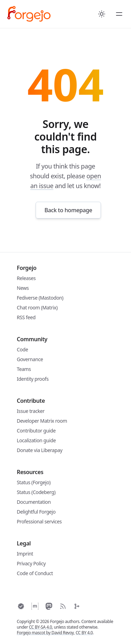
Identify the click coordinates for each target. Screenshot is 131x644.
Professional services (39, 521)
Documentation (34, 502)
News (23, 288)
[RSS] (63, 606)
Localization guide (36, 440)
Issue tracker (31, 411)
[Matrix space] (35, 606)
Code (22, 349)
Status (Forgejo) (34, 482)
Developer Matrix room (42, 421)
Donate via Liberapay (39, 450)
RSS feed (26, 317)
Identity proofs (33, 379)
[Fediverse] (49, 606)
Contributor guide (36, 431)
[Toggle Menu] (119, 14)
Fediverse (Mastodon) (40, 298)
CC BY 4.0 (84, 633)
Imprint (25, 554)
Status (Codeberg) (36, 492)
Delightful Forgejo (36, 512)
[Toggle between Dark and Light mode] (102, 14)
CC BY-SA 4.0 (41, 627)
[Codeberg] (77, 606)
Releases (26, 278)
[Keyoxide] (21, 606)
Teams (24, 369)
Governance (30, 359)
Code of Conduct (35, 573)
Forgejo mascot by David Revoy (45, 633)
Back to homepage (68, 210)
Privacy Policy (31, 563)
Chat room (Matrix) (37, 307)
